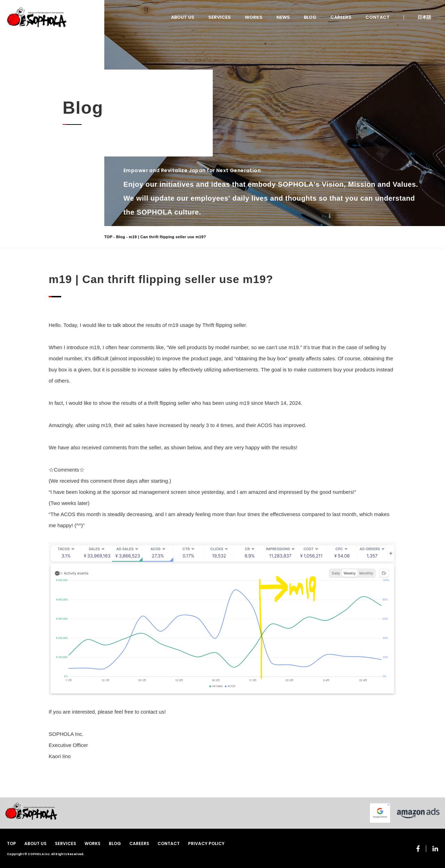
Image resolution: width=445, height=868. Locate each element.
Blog (121, 237)
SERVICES (220, 17)
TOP (108, 237)
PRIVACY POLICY (206, 843)
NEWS (283, 17)
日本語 (424, 17)
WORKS (254, 17)
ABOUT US (183, 17)
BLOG (310, 17)
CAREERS (341, 17)
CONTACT (378, 17)
